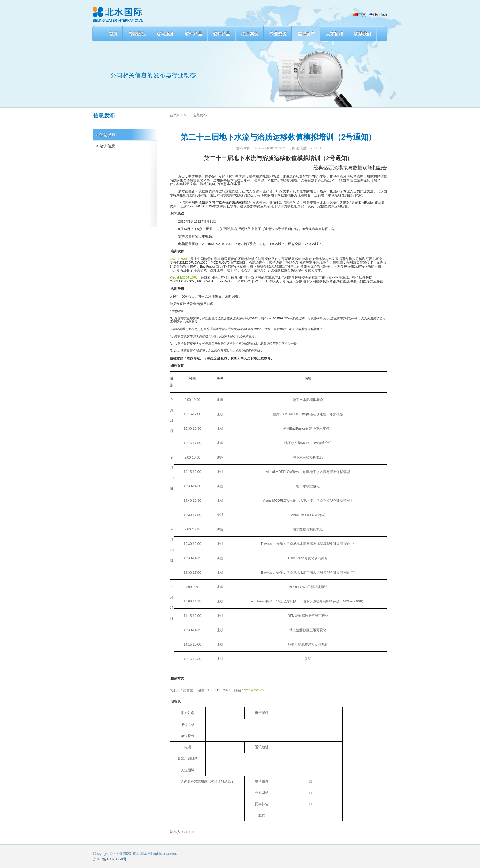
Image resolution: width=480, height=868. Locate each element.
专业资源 (278, 34)
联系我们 (362, 34)
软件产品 (193, 34)
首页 (113, 34)
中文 (359, 15)
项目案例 (250, 34)
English (378, 15)
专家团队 (137, 34)
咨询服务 (165, 34)
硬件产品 (222, 34)
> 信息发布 (106, 135)
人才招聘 (334, 34)
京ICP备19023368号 (110, 859)
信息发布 (306, 34)
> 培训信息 (106, 146)
